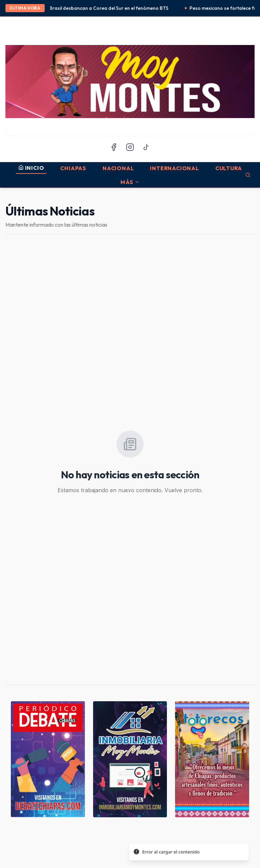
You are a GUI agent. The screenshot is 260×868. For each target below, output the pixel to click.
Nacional (118, 168)
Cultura (229, 168)
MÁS (130, 182)
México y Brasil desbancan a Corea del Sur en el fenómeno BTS (104, 8)
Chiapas (73, 168)
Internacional (174, 168)
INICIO (31, 168)
